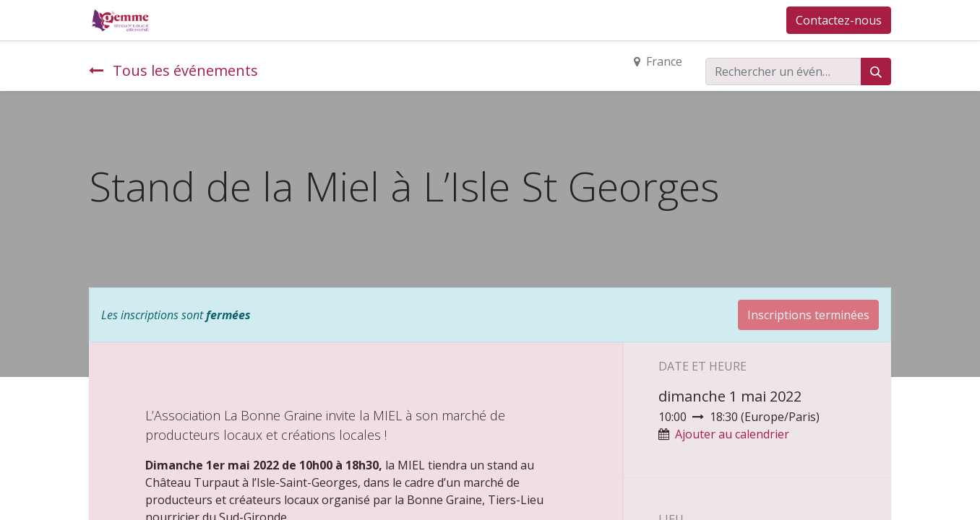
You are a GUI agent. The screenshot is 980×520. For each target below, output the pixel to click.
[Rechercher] (876, 71)
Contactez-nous (839, 20)
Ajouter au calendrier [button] (732, 434)
